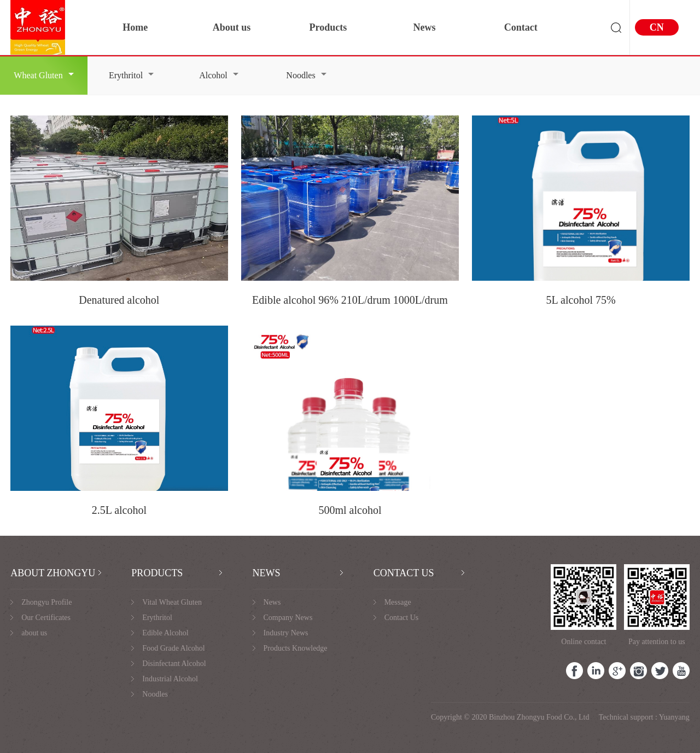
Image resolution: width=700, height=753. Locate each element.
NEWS (267, 573)
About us (232, 27)
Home (135, 27)
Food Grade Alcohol (173, 648)
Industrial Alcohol (170, 679)
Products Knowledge (296, 648)
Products (328, 27)
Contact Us (402, 618)
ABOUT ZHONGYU (53, 573)
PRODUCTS (157, 573)
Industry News (286, 633)
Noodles (306, 75)
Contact (521, 27)
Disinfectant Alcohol (174, 664)
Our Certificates (46, 618)
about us (34, 633)
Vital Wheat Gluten (172, 602)
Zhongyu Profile (46, 602)
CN (657, 27)
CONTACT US (404, 573)
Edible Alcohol (165, 633)
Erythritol (131, 75)
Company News (288, 618)
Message (398, 602)
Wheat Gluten (43, 75)
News (425, 27)
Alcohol (219, 75)
